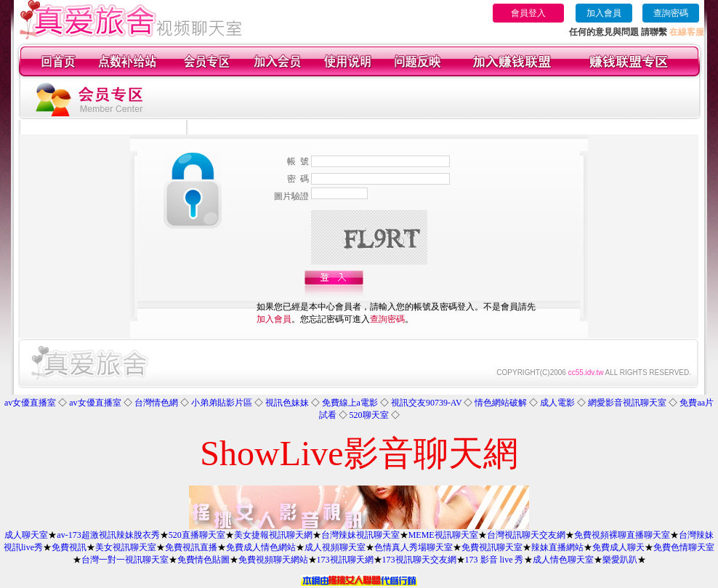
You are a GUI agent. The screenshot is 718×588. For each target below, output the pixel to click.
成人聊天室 (26, 535)
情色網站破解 (501, 403)
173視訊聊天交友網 (419, 560)
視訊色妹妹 (287, 403)
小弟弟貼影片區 (222, 403)
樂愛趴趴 (620, 560)
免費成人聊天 (618, 547)
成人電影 (557, 403)
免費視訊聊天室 (492, 547)
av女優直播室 (30, 403)
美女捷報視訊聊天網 (273, 535)
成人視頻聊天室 (335, 547)
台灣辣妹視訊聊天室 (360, 535)
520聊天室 (369, 415)
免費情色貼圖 (203, 560)
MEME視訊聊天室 (443, 535)
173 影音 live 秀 (495, 560)
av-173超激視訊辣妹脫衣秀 (108, 535)
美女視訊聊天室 (126, 547)
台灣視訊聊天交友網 (526, 535)
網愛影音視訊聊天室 (627, 403)
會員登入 (528, 13)
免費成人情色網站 (261, 547)
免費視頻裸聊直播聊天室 (622, 535)
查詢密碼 (671, 13)
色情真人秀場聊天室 (414, 547)
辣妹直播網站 (557, 547)
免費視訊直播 (191, 547)
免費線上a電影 (350, 403)
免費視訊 (69, 547)
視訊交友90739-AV (427, 403)
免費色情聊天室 (684, 547)
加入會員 (604, 13)
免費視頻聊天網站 (273, 560)
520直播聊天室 (197, 535)
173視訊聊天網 (345, 560)
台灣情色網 (156, 403)
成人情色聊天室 (563, 560)
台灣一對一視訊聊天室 (125, 560)
